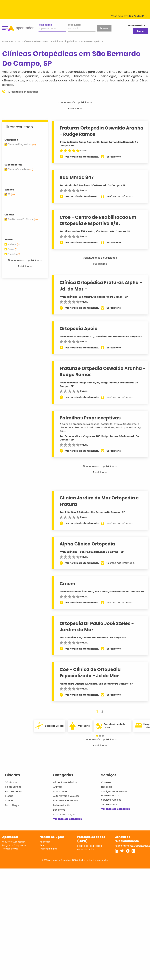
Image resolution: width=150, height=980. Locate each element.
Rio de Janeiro (13, 787)
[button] (99, 736)
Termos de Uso (10, 849)
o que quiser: (45, 25)
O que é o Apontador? (14, 842)
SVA (42, 845)
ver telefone (114, 157)
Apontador (8, 41)
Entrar (140, 31)
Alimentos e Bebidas (65, 782)
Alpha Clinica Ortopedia (87, 544)
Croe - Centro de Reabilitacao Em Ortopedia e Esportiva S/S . (98, 220)
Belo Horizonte (13, 791)
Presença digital (48, 849)
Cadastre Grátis (136, 25)
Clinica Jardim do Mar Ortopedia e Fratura (99, 501)
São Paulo (11, 782)
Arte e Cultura (61, 791)
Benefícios (59, 810)
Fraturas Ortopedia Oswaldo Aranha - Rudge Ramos (102, 131)
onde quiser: (74, 25)
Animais (58, 787)
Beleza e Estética (63, 805)
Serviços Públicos (111, 800)
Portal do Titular (86, 849)
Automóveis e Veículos (66, 796)
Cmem (67, 584)
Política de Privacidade (90, 846)
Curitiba (10, 801)
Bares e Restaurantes (65, 801)
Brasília (9, 796)
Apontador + (47, 842)
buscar (104, 28)
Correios (106, 782)
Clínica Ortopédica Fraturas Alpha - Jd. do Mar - (101, 286)
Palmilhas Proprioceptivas (90, 418)
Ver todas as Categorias (68, 819)
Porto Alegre (12, 805)
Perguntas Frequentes (14, 845)
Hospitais (106, 787)
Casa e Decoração (64, 814)
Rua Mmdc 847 (77, 177)
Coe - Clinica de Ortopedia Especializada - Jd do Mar (90, 673)
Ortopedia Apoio (78, 329)
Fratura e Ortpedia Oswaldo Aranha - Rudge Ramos (102, 371)
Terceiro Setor (109, 804)
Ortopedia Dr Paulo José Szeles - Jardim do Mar (97, 627)
